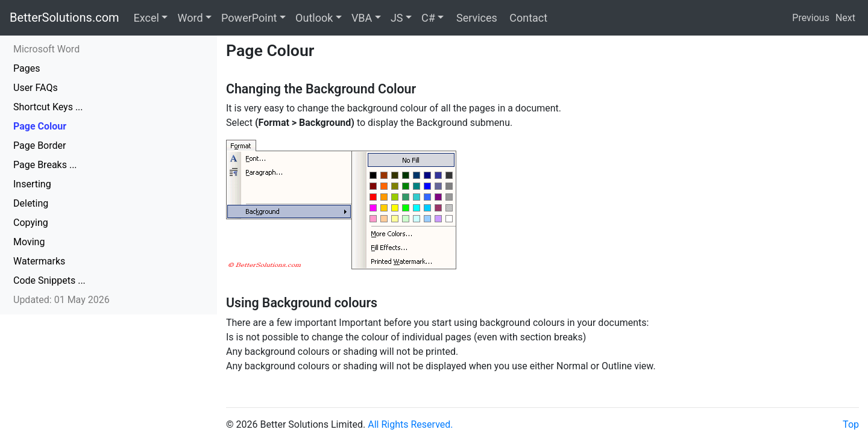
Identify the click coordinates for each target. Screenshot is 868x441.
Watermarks (39, 261)
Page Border (39, 145)
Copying (31, 223)
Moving (29, 242)
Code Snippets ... (49, 280)
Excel (146, 18)
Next (845, 18)
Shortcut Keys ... (48, 107)
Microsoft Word (46, 49)
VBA (362, 18)
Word (190, 18)
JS (397, 18)
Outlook (314, 18)
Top (851, 424)
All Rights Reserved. (410, 424)
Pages (27, 68)
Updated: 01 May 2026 (61, 300)
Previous (811, 18)
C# (428, 18)
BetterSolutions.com (64, 17)
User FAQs (36, 88)
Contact (527, 18)
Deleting (31, 203)
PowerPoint (249, 18)
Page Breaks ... (45, 165)
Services (475, 18)
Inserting (32, 184)
